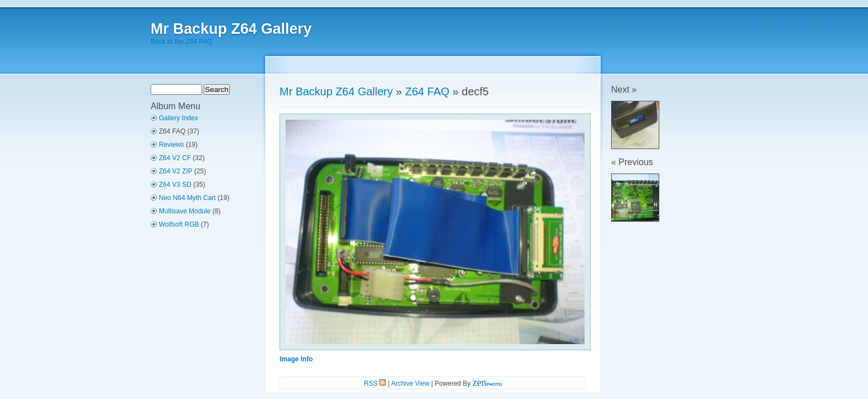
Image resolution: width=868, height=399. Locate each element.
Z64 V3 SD (175, 185)
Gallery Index (179, 118)
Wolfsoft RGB (179, 224)
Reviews (171, 145)
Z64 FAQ (427, 91)
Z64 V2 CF (175, 158)
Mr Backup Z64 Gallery (231, 29)
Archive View (410, 383)
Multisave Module (185, 211)
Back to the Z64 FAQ (181, 42)
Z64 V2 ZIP (175, 171)
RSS (375, 383)
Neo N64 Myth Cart (187, 198)
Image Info (296, 359)
